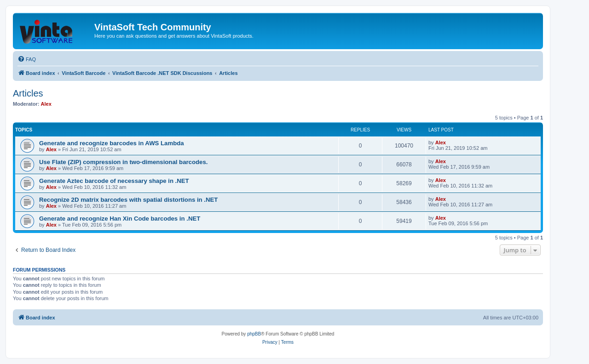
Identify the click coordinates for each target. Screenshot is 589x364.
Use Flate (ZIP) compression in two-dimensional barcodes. (123, 162)
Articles (28, 93)
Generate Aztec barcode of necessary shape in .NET (114, 181)
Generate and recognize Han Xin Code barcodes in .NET (120, 219)
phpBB (254, 334)
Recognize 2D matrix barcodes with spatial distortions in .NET (128, 200)
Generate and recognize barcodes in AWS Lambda (112, 143)
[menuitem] (27, 59)
